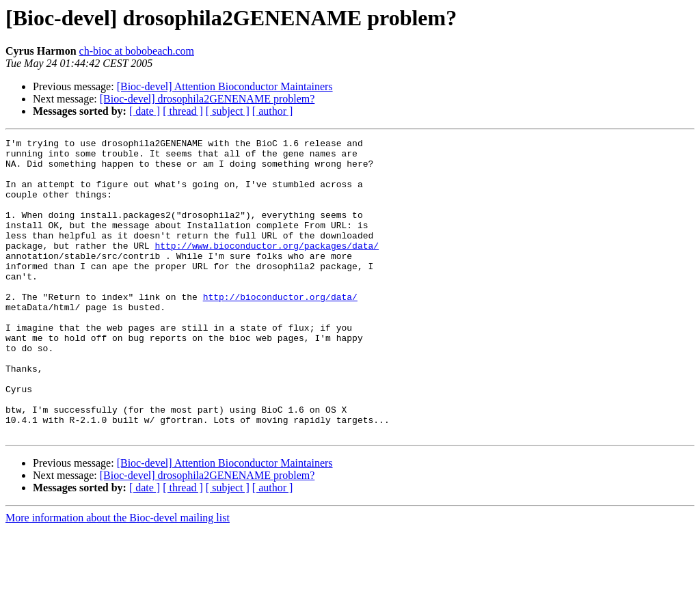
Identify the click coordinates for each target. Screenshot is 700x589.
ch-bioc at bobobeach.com (137, 51)
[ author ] (273, 111)
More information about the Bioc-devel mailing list (118, 577)
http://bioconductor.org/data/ (280, 329)
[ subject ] (228, 111)
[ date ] (145, 111)
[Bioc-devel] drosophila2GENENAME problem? (207, 99)
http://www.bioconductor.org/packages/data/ (267, 268)
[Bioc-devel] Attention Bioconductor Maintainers (225, 86)
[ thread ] (183, 111)
